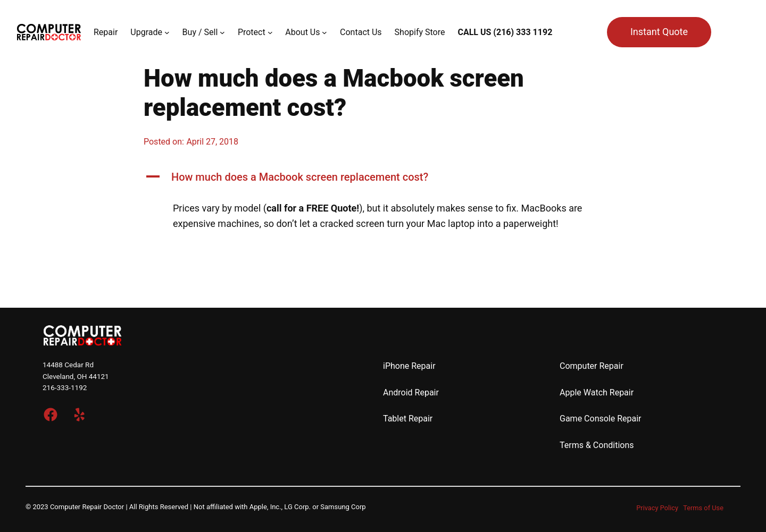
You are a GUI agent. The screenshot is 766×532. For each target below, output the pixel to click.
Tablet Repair (408, 419)
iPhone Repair (409, 366)
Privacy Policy (657, 508)
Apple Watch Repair (597, 392)
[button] (383, 177)
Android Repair (411, 392)
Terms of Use (703, 508)
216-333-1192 (65, 387)
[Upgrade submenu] (167, 32)
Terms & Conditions (597, 445)
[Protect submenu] (270, 32)
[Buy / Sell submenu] (222, 32)
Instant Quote (659, 32)
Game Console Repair (601, 419)
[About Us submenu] (324, 32)
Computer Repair (592, 366)
